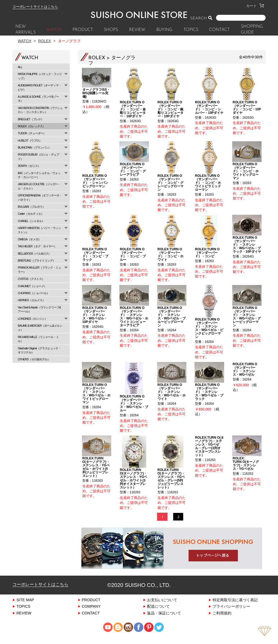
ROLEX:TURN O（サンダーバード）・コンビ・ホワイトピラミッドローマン (208, 185)
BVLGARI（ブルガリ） (31, 207)
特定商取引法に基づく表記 (235, 608)
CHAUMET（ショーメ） (32, 286)
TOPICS (191, 30)
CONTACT (219, 30)
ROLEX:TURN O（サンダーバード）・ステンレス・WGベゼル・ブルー (134, 409)
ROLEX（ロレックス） (32, 126)
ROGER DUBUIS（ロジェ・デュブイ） (38, 156)
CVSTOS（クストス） (31, 279)
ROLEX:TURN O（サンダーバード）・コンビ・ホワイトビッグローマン (246, 173)
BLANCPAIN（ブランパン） (34, 147)
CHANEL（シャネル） (31, 221)
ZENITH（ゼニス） (29, 166)
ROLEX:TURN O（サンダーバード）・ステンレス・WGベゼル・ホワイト (172, 398)
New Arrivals (25, 30)
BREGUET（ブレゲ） (31, 119)
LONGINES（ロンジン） (32, 319)
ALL (20, 67)
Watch (25, 41)
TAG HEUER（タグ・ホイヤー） (37, 246)
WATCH (54, 30)
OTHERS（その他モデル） (34, 359)
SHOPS (111, 30)
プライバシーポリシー (231, 615)
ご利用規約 (222, 621)
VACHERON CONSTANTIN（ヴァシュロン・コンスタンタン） (40, 110)
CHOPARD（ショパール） (34, 293)
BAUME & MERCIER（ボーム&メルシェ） (40, 328)
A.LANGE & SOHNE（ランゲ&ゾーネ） (38, 98)
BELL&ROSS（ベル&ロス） (34, 253)
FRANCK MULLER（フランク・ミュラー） (39, 269)
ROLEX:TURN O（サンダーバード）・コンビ (207, 256)
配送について (158, 615)
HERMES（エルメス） (31, 300)
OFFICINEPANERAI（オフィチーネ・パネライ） (40, 197)
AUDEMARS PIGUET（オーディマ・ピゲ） (39, 87)
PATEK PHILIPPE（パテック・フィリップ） (40, 76)
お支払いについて (162, 608)
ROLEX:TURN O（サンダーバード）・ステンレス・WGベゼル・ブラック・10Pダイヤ (247, 248)
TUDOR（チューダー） (32, 133)
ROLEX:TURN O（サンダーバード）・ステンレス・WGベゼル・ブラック (209, 398)
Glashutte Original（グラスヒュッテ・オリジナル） (39, 350)
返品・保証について (164, 621)
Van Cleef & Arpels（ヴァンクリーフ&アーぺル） (39, 309)
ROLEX (45, 41)
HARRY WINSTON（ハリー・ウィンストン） (39, 230)
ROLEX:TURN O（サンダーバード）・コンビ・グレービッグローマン (171, 185)
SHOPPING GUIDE (252, 30)
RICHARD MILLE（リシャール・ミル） (38, 339)
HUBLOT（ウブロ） (30, 140)
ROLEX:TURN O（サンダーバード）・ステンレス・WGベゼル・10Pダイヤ (95, 319)
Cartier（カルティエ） (31, 214)
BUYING (164, 30)
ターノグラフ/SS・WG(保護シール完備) (96, 94)
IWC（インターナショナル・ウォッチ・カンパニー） (39, 175)
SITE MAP (25, 608)
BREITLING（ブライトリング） (37, 260)
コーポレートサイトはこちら (35, 6)
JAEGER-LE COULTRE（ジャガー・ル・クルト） (39, 186)
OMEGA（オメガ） (29, 239)
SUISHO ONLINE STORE (139, 15)
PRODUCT (83, 30)
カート (255, 6)
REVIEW (137, 30)
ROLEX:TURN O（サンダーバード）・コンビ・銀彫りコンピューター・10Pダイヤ (171, 110)
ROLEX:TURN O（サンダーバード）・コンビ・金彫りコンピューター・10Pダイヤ (133, 110)
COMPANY (91, 615)
